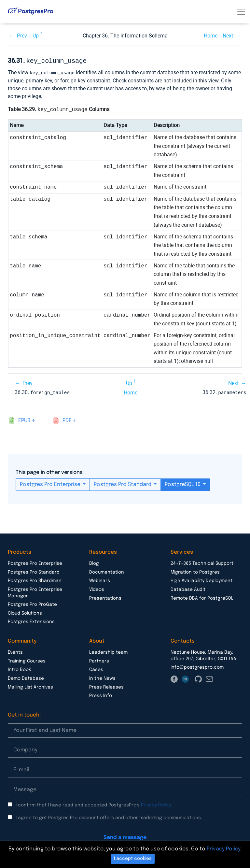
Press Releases (106, 686)
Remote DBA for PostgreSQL (202, 597)
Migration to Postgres (195, 571)
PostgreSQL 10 (183, 483)
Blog (94, 562)
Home (211, 36)
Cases (96, 668)
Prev (22, 36)
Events (15, 651)
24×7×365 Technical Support (202, 562)
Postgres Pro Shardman (35, 579)
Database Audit (188, 588)
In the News (102, 677)
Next (228, 36)
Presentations (105, 597)
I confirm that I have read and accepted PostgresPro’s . (94, 804)
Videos (97, 588)
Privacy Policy (156, 804)
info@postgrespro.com (197, 666)
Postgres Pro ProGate (32, 603)
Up (36, 36)
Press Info (101, 694)
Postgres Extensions (31, 620)
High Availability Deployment (201, 579)
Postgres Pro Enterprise (51, 483)
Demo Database (26, 677)
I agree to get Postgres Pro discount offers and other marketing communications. (109, 817)
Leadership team (108, 651)
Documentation (107, 571)
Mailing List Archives (30, 686)
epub (24, 419)
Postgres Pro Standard (123, 483)
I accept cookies (133, 859)
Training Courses (27, 660)
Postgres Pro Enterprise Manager (35, 591)
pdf (67, 419)
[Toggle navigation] (241, 12)
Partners (99, 660)
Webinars (100, 579)
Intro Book (19, 668)
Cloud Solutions (25, 612)
